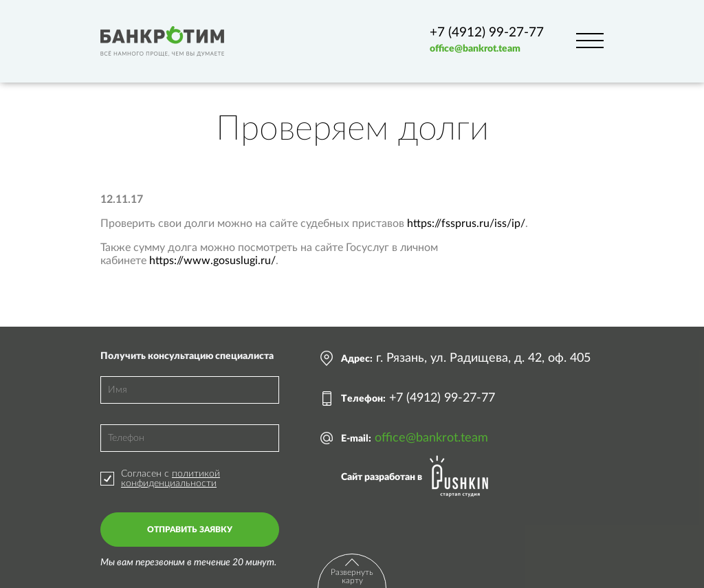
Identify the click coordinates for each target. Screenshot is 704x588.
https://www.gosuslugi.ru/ (212, 261)
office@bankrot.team (475, 49)
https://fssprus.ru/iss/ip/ (466, 224)
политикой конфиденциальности (170, 479)
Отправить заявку (190, 530)
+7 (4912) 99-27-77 (487, 33)
